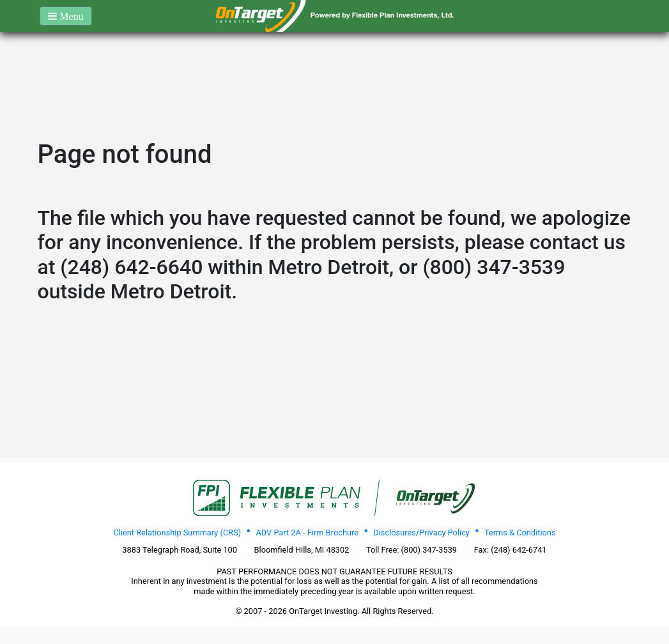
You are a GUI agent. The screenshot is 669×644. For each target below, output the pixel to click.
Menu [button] (70, 16)
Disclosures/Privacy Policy (421, 533)
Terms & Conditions (520, 533)
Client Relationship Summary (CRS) (177, 533)
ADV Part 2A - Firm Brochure (307, 533)
